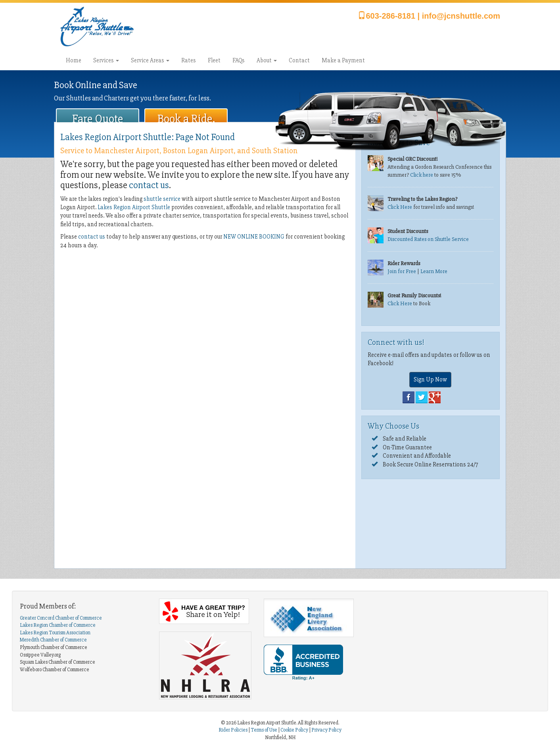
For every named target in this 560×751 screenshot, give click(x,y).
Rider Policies (233, 730)
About (267, 60)
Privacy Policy (326, 730)
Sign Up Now (430, 379)
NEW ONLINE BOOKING (254, 237)
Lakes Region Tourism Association (55, 633)
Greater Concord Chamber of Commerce (61, 618)
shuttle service (162, 199)
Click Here (400, 207)
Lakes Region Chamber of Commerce (58, 625)
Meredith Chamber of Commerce (53, 640)
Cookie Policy (294, 730)
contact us (149, 185)
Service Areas (150, 60)
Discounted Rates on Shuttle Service (428, 239)
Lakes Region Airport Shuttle (134, 207)
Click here (422, 175)
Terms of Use (264, 730)
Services (106, 60)
